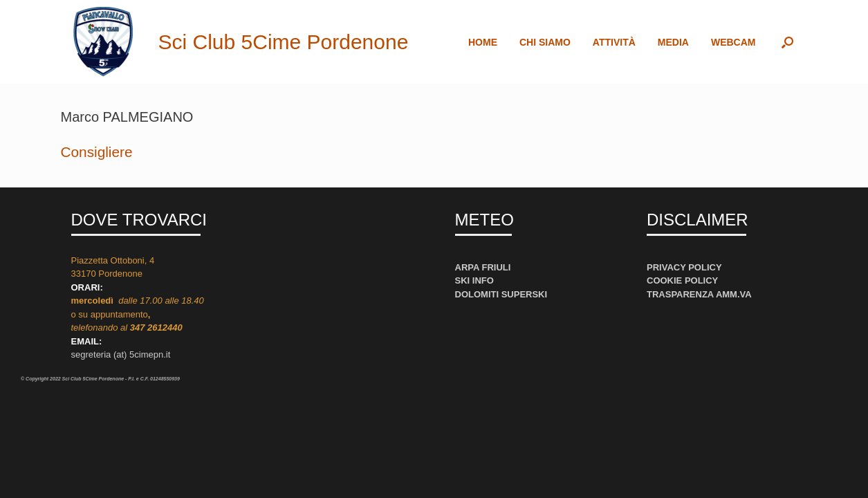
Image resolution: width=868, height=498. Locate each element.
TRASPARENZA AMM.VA (699, 294)
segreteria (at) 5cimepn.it (121, 354)
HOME (483, 42)
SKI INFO (474, 280)
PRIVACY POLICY (684, 267)
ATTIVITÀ (614, 42)
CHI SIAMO (545, 42)
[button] (787, 42)
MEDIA (673, 42)
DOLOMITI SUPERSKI (501, 294)
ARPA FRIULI (483, 267)
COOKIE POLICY (682, 280)
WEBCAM (733, 42)
